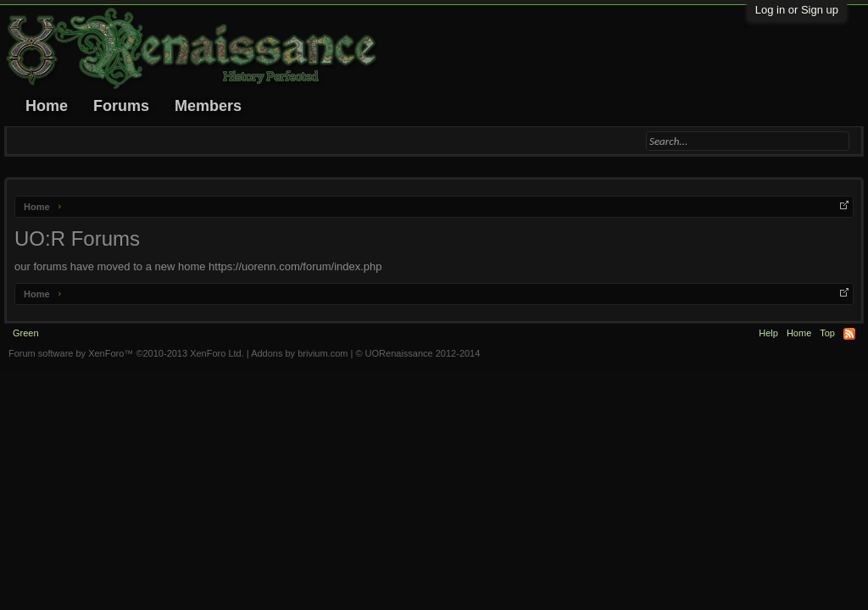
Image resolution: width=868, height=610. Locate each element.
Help (768, 333)
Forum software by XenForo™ (126, 353)
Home (47, 106)
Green (26, 333)
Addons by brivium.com (299, 353)
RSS (849, 334)
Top (827, 333)
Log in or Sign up (797, 10)
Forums (121, 106)
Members (208, 106)
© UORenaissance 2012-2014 (417, 353)
